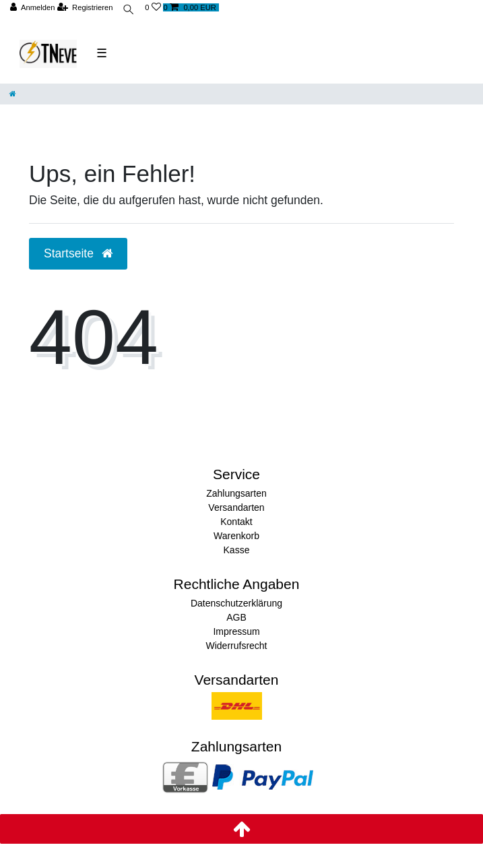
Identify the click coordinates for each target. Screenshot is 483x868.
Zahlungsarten (236, 493)
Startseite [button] (78, 253)
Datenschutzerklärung (236, 603)
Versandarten (236, 507)
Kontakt (236, 522)
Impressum (236, 631)
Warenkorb (236, 536)
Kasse (237, 550)
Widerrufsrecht (236, 646)
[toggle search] (129, 11)
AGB (236, 617)
